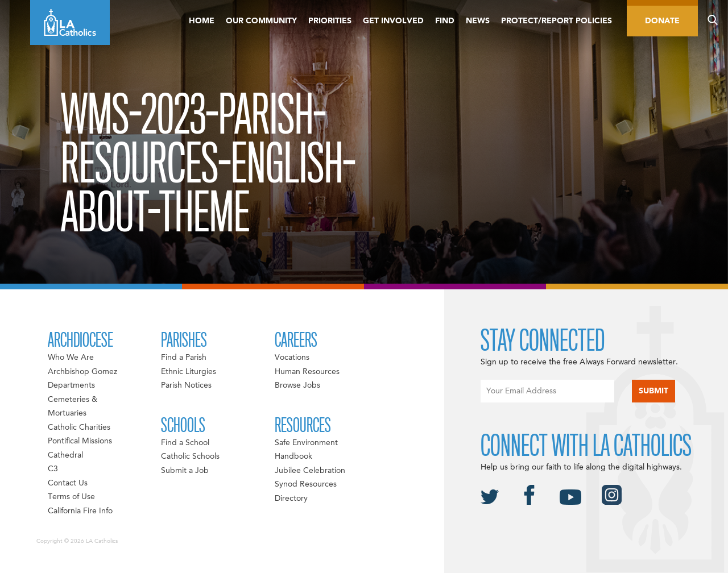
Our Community (261, 21)
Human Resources (307, 372)
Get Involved (393, 21)
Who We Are (71, 358)
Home (202, 21)
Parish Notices (186, 385)
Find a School (185, 443)
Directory (291, 499)
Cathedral (65, 455)
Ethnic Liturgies (189, 372)
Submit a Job (185, 471)
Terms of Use (71, 497)
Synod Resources (306, 484)
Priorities (330, 21)
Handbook (293, 456)
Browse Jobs (297, 385)
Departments (71, 385)
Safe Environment (306, 443)
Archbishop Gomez (82, 372)
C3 (53, 469)
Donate (662, 21)
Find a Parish (184, 358)
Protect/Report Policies (557, 21)
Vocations (292, 358)
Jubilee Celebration (310, 471)
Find (445, 21)
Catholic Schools (190, 456)
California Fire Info (80, 511)
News (478, 21)
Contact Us (68, 483)
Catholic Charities (79, 427)
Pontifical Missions (80, 441)
